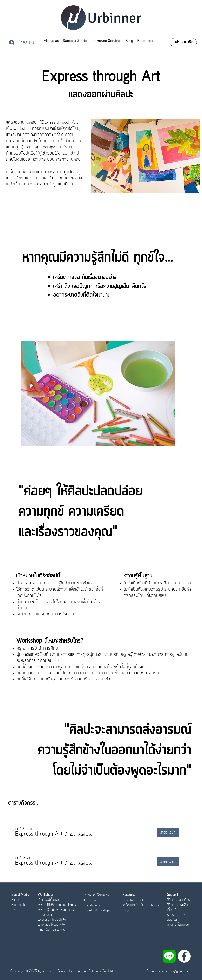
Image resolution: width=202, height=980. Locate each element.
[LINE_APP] (169, 956)
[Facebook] (184, 956)
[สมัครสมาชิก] (183, 42)
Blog (126, 910)
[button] (39, 834)
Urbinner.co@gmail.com (173, 971)
